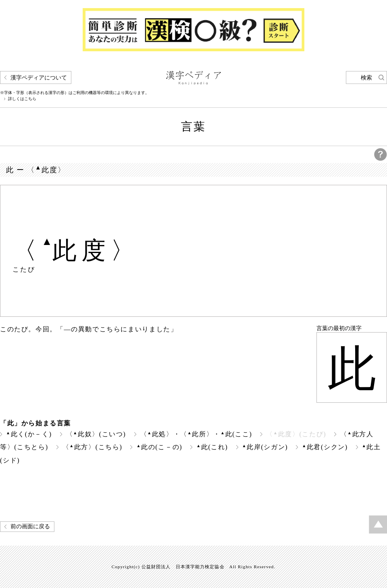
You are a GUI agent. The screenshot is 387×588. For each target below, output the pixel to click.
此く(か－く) (29, 434)
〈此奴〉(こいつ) (96, 434)
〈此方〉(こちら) (93, 447)
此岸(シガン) (265, 447)
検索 (366, 78)
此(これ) (212, 447)
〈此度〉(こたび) (296, 434)
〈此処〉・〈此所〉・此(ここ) (196, 434)
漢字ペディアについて (39, 78)
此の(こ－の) (159, 447)
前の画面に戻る (30, 526)
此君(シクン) (325, 447)
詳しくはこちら (22, 99)
